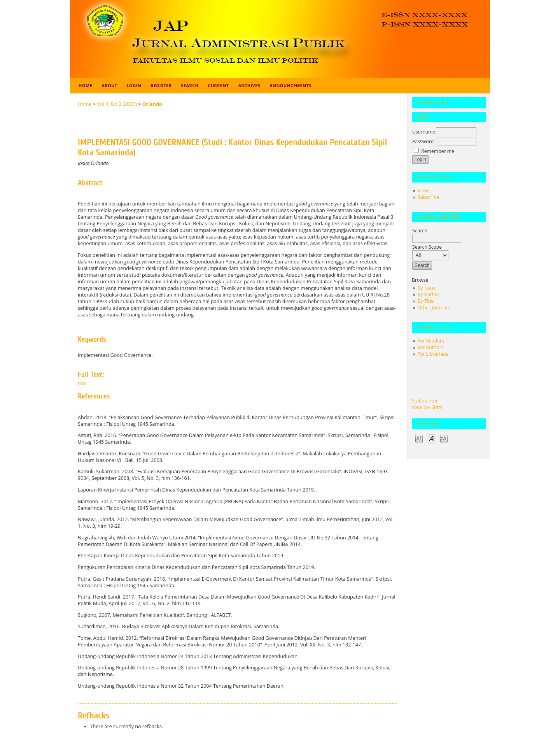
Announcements (290, 85)
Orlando (152, 104)
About (109, 85)
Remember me (438, 151)
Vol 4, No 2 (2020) (117, 104)
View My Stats (427, 407)
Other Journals (434, 308)
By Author (429, 294)
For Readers (431, 341)
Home (85, 85)
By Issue (427, 288)
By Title (426, 301)
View (423, 191)
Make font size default (431, 438)
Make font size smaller (419, 438)
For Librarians (433, 354)
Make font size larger (444, 438)
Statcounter (425, 401)
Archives (249, 85)
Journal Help (433, 103)
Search (190, 85)
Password (423, 141)
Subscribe (429, 197)
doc (82, 384)
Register (161, 85)
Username (424, 132)
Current (218, 85)
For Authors (431, 347)
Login (134, 85)
